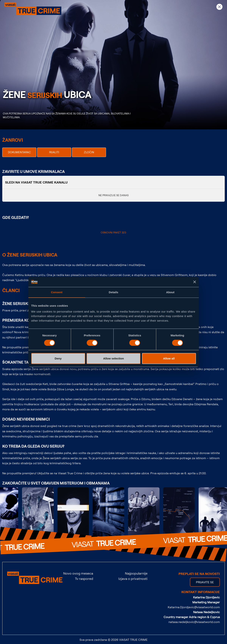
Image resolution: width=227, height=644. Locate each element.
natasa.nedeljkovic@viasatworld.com (194, 622)
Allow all (169, 358)
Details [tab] (114, 292)
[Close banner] (195, 282)
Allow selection (113, 358)
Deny (58, 358)
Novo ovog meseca (78, 573)
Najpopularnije (136, 573)
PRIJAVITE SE (205, 582)
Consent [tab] (57, 292)
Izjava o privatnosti (133, 579)
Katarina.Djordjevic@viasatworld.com (194, 607)
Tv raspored (84, 579)
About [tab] (170, 292)
